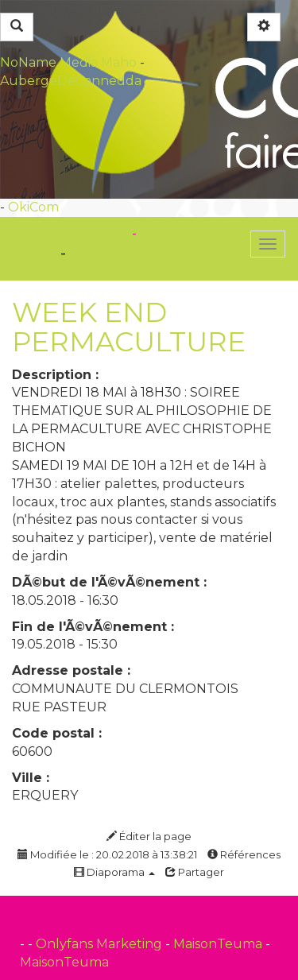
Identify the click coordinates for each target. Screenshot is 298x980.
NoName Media (49, 62)
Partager (195, 872)
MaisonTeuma (219, 944)
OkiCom (33, 207)
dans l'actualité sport (144, 247)
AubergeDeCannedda (71, 81)
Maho (119, 62)
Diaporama (114, 872)
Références (244, 854)
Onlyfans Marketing (101, 944)
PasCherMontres (193, 233)
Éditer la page (149, 836)
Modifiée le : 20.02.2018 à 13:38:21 (107, 854)
